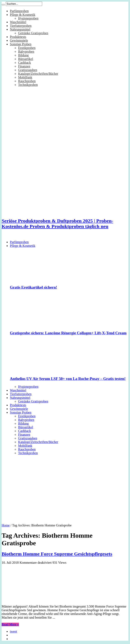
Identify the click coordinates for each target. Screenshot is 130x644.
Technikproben (28, 85)
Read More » (10, 624)
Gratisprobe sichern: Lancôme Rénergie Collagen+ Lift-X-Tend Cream (68, 333)
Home (6, 525)
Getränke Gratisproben (33, 33)
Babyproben (26, 52)
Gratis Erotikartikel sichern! (33, 287)
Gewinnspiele (19, 40)
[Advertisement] (65, 488)
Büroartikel (26, 59)
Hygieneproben (28, 18)
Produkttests (18, 37)
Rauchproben (27, 81)
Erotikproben (27, 48)
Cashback (24, 63)
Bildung (23, 55)
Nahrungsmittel (20, 29)
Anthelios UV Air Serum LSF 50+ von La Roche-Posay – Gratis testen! (68, 379)
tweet (13, 631)
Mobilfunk (25, 77)
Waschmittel (18, 22)
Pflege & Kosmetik (23, 15)
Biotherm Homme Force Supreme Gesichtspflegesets (57, 554)
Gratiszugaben (28, 70)
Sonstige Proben (21, 44)
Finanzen (24, 66)
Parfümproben (19, 11)
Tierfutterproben (21, 26)
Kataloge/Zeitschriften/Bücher (38, 74)
